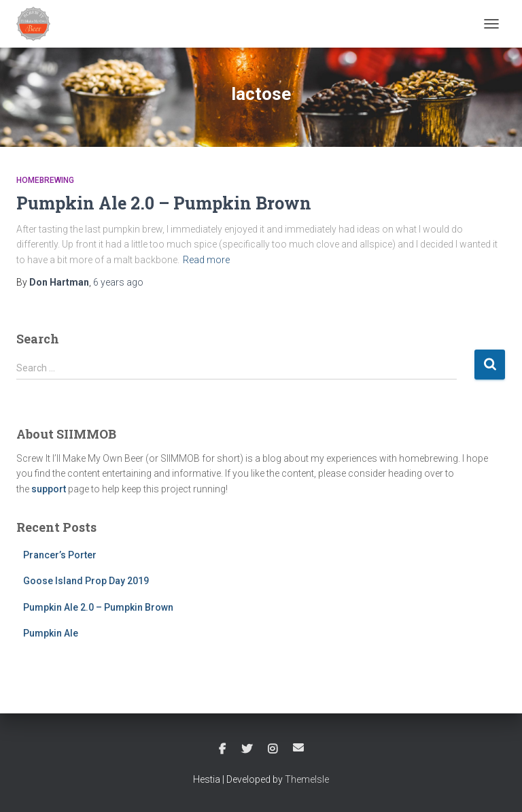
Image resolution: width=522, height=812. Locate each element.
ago (118, 282)
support (49, 489)
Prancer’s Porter (60, 555)
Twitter (247, 749)
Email (298, 747)
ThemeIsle (307, 779)
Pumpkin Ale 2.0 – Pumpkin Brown (164, 203)
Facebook (222, 749)
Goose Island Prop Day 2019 (86, 581)
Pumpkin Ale (51, 633)
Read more (206, 260)
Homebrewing (45, 180)
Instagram (273, 749)
